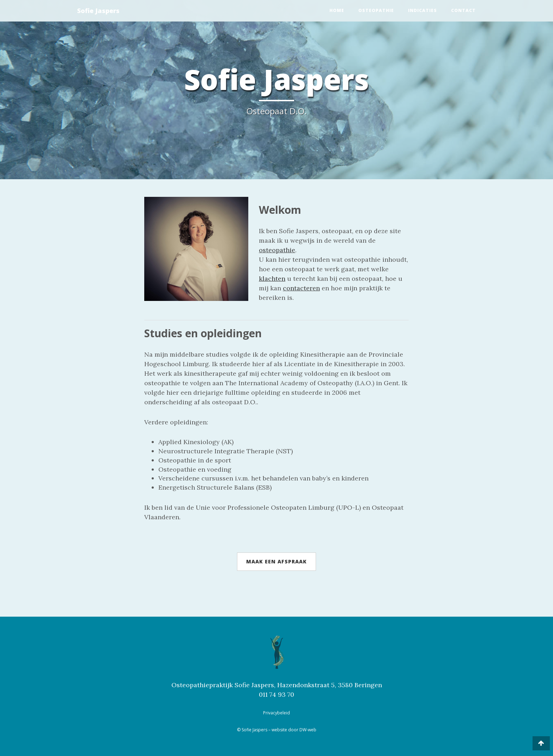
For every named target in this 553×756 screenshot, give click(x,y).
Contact (463, 10)
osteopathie (277, 250)
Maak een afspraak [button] (276, 561)
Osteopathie (376, 10)
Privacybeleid (276, 713)
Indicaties (423, 10)
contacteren (301, 288)
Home (337, 10)
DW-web (308, 730)
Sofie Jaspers (98, 11)
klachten (272, 279)
